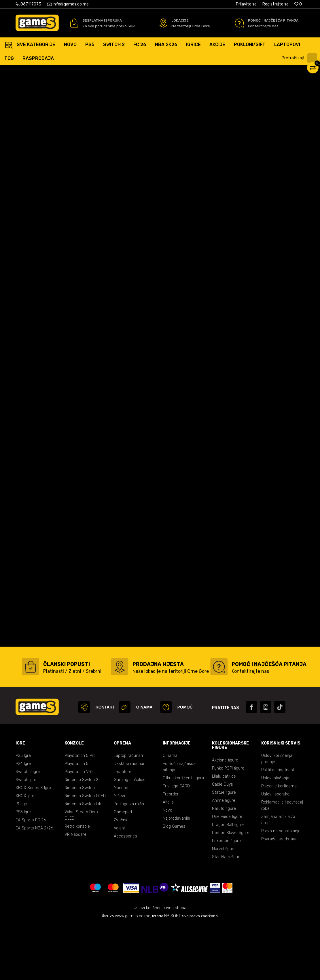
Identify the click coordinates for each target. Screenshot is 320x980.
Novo (167, 865)
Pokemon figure (226, 896)
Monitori (121, 843)
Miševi (119, 851)
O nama (170, 811)
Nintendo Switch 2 (81, 835)
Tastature (123, 827)
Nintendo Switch (80, 843)
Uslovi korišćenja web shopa (160, 963)
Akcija (168, 857)
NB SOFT (172, 971)
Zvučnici (122, 875)
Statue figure (224, 847)
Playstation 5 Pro (80, 811)
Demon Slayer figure (231, 888)
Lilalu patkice (224, 831)
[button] (300, 58)
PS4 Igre (23, 819)
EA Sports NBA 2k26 (34, 883)
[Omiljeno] (298, 4)
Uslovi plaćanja (275, 833)
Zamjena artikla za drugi (278, 875)
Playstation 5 (76, 819)
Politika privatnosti (278, 825)
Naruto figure (224, 864)
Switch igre (26, 835)
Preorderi (171, 849)
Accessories (125, 891)
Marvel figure (224, 904)
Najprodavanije (176, 873)
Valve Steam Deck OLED (82, 870)
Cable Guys (223, 839)
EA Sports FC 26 (31, 875)
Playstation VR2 (79, 827)
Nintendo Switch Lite (84, 859)
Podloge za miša (129, 859)
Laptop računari (128, 811)
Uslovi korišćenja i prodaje (278, 814)
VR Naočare (75, 889)
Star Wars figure (227, 912)
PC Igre (22, 859)
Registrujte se (275, 4)
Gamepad (123, 867)
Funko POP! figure (228, 823)
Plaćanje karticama (279, 841)
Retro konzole (77, 881)
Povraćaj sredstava (279, 894)
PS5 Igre (23, 811)
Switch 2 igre (28, 827)
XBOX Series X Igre (33, 843)
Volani (119, 883)
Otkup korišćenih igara (183, 833)
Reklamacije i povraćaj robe (282, 860)
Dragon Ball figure (228, 880)
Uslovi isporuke (275, 849)
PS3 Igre (23, 867)
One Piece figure (227, 872)
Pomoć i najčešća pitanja (179, 822)
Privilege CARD (176, 841)
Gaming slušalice (130, 835)
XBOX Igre (25, 851)
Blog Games (174, 881)
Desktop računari (130, 819)
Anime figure (224, 855)
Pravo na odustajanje (281, 886)
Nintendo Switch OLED (85, 851)
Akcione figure (225, 815)
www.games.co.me (133, 971)
